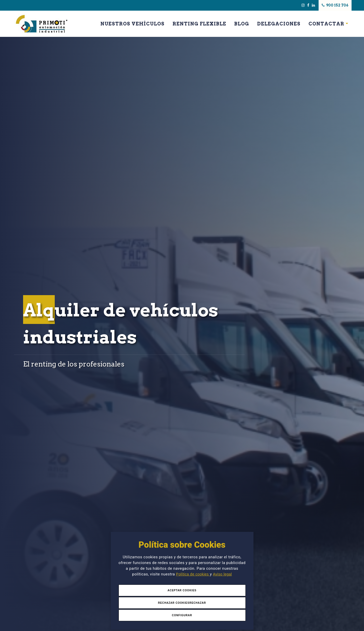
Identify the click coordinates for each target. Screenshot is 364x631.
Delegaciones (279, 24)
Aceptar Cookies (182, 590)
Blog (242, 24)
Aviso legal (222, 574)
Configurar (182, 615)
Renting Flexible (199, 24)
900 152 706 (335, 5)
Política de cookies (193, 574)
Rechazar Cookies (174, 603)
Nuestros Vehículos (132, 24)
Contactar (326, 24)
